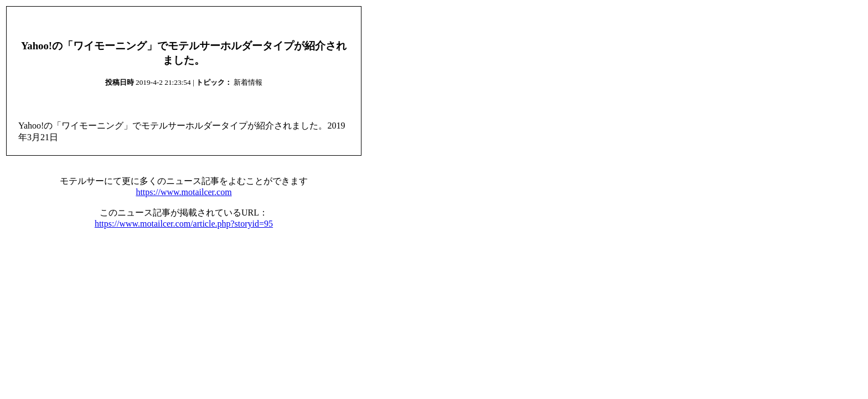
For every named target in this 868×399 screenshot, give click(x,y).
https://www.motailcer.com (184, 192)
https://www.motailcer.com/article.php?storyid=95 (184, 224)
